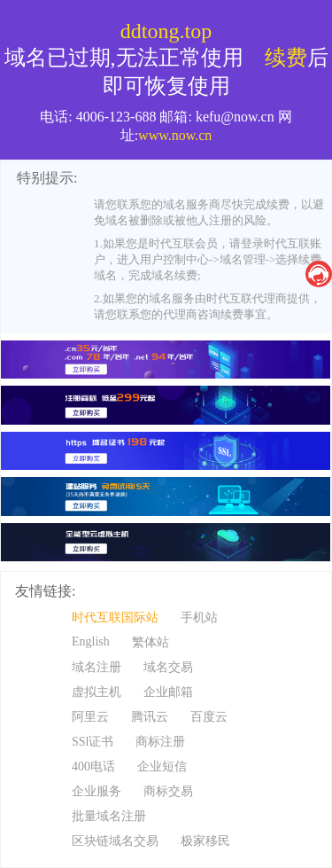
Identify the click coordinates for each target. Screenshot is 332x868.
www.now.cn (175, 135)
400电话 (93, 766)
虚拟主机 (97, 692)
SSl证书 (93, 742)
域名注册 (97, 667)
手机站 (199, 618)
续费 (286, 58)
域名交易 (168, 667)
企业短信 (162, 766)
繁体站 (151, 642)
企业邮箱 (168, 692)
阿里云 (90, 717)
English (91, 641)
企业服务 (97, 791)
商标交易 (168, 791)
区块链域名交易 (115, 841)
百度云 (209, 717)
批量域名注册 (109, 816)
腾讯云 (150, 717)
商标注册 (160, 742)
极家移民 (205, 841)
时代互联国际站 (115, 618)
